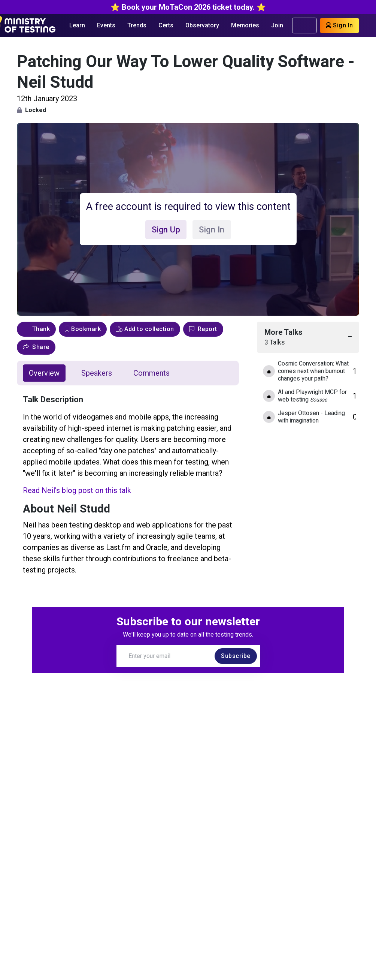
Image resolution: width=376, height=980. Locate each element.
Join (277, 25)
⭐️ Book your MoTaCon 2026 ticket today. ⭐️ (188, 7)
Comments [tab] (151, 373)
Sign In (339, 25)
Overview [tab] (44, 373)
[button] (36, 347)
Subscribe (236, 656)
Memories (245, 25)
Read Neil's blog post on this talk (77, 490)
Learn (77, 25)
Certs (166, 25)
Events (106, 25)
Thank (36, 329)
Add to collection (145, 329)
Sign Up (166, 230)
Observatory (202, 25)
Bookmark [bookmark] (83, 329)
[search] (308, 25)
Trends (137, 25)
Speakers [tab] (97, 373)
